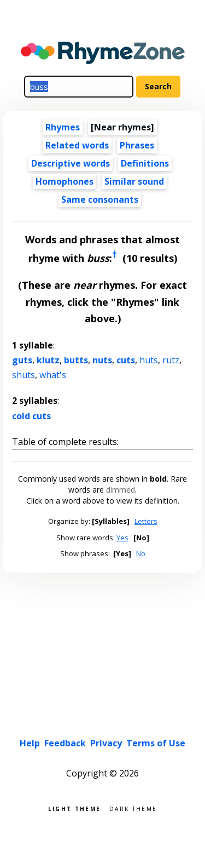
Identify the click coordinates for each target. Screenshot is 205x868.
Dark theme (133, 808)
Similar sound (134, 181)
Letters (146, 521)
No (141, 553)
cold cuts (31, 416)
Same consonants (100, 199)
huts (149, 360)
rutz (171, 360)
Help (30, 743)
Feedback (65, 743)
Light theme (74, 808)
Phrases (137, 145)
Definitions (145, 163)
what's (53, 375)
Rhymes (63, 127)
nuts (102, 360)
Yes (122, 538)
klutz (48, 360)
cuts (126, 360)
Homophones (65, 181)
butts (76, 360)
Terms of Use (156, 743)
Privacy (106, 743)
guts (22, 360)
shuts (24, 375)
